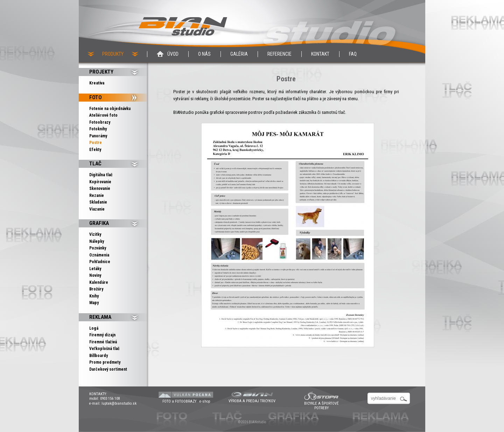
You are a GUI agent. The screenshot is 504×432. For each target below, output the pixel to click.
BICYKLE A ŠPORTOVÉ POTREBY (321, 406)
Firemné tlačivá (103, 342)
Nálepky (97, 241)
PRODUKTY (113, 54)
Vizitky (95, 234)
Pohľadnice (100, 262)
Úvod (173, 54)
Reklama (100, 317)
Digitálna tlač (101, 175)
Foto (96, 97)
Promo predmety (105, 362)
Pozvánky (98, 248)
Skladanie (98, 202)
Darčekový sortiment (108, 369)
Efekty (95, 150)
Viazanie (97, 209)
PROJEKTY (101, 72)
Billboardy (99, 356)
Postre (96, 143)
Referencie (279, 54)
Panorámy (98, 136)
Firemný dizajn (102, 335)
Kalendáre (99, 282)
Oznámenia (99, 255)
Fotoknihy (98, 129)
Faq (353, 54)
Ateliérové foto (103, 115)
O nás (204, 54)
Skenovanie (100, 188)
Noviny (95, 275)
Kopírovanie (100, 182)
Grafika (99, 223)
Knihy (94, 296)
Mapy (94, 303)
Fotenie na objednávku (110, 109)
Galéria (239, 54)
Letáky (95, 269)
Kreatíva (97, 83)
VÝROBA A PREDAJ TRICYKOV (252, 401)
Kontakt (320, 54)
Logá (94, 328)
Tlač (95, 164)
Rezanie (97, 196)
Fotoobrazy (100, 122)
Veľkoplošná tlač (104, 349)
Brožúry (96, 289)
